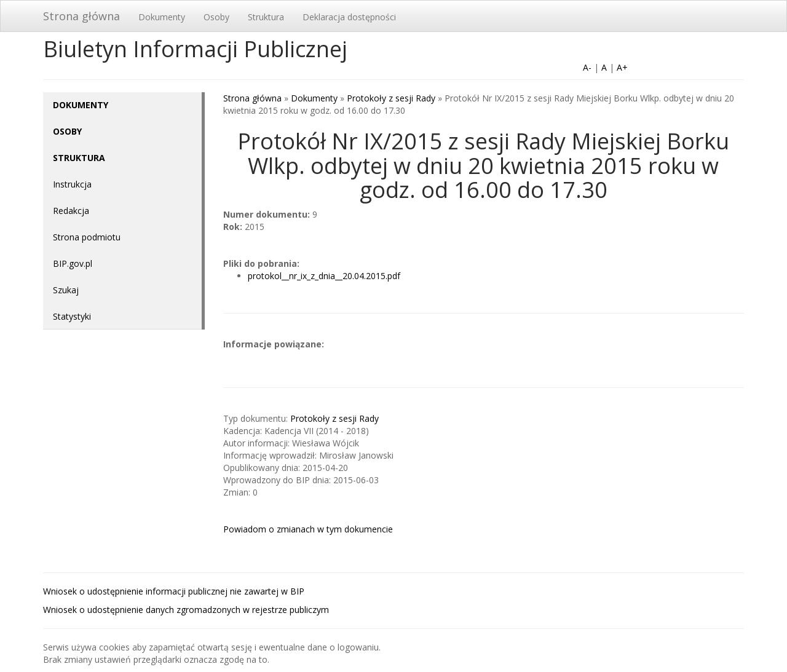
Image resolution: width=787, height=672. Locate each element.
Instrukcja (72, 184)
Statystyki (72, 316)
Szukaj (66, 290)
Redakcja (71, 211)
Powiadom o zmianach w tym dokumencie (308, 529)
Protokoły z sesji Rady (391, 98)
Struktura (266, 17)
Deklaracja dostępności (349, 17)
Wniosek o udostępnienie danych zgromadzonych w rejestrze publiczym (186, 610)
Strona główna (81, 16)
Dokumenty (162, 17)
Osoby (216, 17)
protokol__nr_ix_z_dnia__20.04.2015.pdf (324, 276)
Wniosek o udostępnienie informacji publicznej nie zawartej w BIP (174, 591)
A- (587, 67)
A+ (622, 67)
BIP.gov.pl (73, 263)
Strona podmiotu (87, 237)
